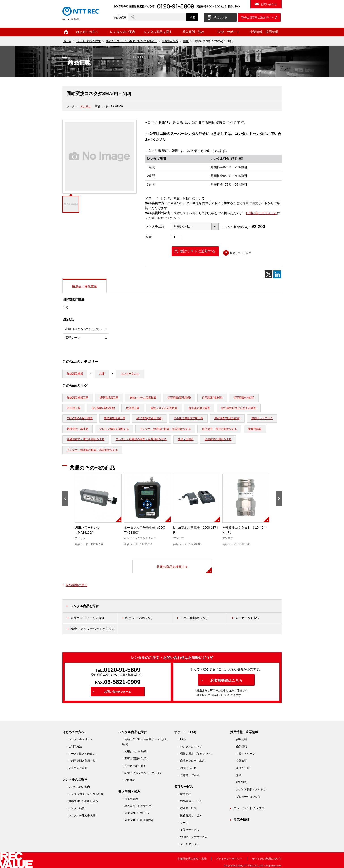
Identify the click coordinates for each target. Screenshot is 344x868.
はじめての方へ (87, 32)
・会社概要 (240, 761)
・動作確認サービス (190, 815)
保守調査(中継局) (244, 398)
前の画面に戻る (76, 585)
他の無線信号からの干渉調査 (239, 408)
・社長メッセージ (244, 754)
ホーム (66, 32)
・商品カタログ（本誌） (192, 761)
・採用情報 (240, 739)
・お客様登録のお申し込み (82, 801)
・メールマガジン (188, 844)
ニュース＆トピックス (249, 808)
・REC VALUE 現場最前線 (138, 820)
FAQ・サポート (229, 32)
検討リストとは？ (241, 253)
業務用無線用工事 (115, 418)
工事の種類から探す (194, 618)
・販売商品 (184, 794)
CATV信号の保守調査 (80, 418)
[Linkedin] (277, 274)
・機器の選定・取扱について (195, 754)
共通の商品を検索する (172, 567)
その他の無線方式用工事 (188, 418)
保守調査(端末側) (212, 398)
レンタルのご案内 (123, 32)
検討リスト (221, 17)
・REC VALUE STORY (135, 813)
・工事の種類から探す (135, 759)
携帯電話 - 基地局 (78, 429)
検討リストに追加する (197, 251)
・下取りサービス (188, 830)
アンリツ (86, 106)
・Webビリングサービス (192, 837)
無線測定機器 (170, 41)
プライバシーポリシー (229, 859)
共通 (186, 41)
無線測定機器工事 (78, 398)
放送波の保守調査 (199, 408)
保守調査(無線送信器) (149, 418)
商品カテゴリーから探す (88, 618)
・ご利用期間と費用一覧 (81, 761)
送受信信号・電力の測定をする (86, 439)
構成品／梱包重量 (85, 286)
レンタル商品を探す (158, 32)
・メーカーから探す (134, 766)
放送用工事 (133, 408)
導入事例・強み (193, 32)
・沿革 (238, 775)
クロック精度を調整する (114, 429)
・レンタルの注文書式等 (81, 815)
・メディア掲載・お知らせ (250, 789)
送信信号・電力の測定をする (219, 429)
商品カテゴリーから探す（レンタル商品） (131, 41)
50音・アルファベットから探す (93, 629)
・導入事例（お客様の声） (138, 806)
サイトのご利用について (267, 859)
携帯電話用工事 (109, 398)
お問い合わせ (269, 4)
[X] (269, 274)
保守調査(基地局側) (179, 398)
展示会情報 (241, 820)
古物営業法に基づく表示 (192, 859)
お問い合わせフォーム (261, 213)
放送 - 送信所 (186, 439)
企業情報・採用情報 (264, 32)
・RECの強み (130, 799)
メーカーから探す (248, 618)
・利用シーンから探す (135, 751)
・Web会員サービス (190, 801)
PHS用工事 (74, 408)
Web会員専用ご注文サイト (257, 17)
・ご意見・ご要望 (188, 775)
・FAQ (182, 739)
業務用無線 (255, 429)
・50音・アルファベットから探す (142, 773)
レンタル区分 (155, 226)
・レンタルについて (190, 747)
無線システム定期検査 (143, 398)
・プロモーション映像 (247, 797)
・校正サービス (187, 808)
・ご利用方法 (74, 747)
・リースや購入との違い (81, 754)
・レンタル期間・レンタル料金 (85, 794)
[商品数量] (176, 237)
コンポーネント (130, 374)
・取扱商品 (128, 780)
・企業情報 (240, 747)
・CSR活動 (240, 782)
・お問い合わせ (187, 768)
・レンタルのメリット (79, 739)
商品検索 (120, 17)
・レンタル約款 (75, 808)
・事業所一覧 (242, 768)
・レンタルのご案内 (78, 787)
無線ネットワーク (262, 418)
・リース (183, 823)
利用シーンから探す (139, 618)
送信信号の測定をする (218, 439)
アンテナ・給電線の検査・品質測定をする (165, 429)
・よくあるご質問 (76, 768)
